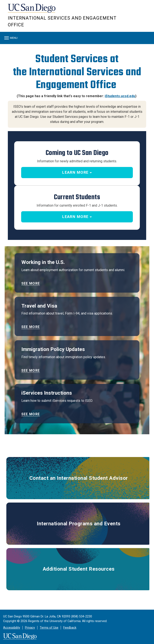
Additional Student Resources (79, 569)
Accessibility (12, 628)
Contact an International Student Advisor (79, 478)
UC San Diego (32, 10)
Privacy (30, 628)
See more (31, 283)
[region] (77, 46)
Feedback (70, 628)
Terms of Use (49, 628)
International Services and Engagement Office (62, 21)
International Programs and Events (79, 524)
